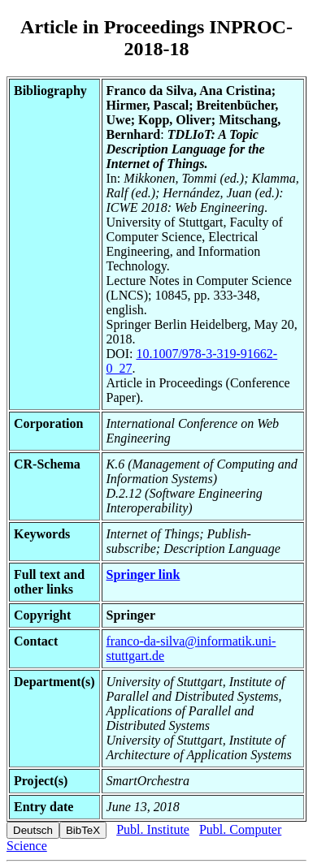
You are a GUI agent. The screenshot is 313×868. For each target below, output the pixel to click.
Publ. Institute (153, 829)
